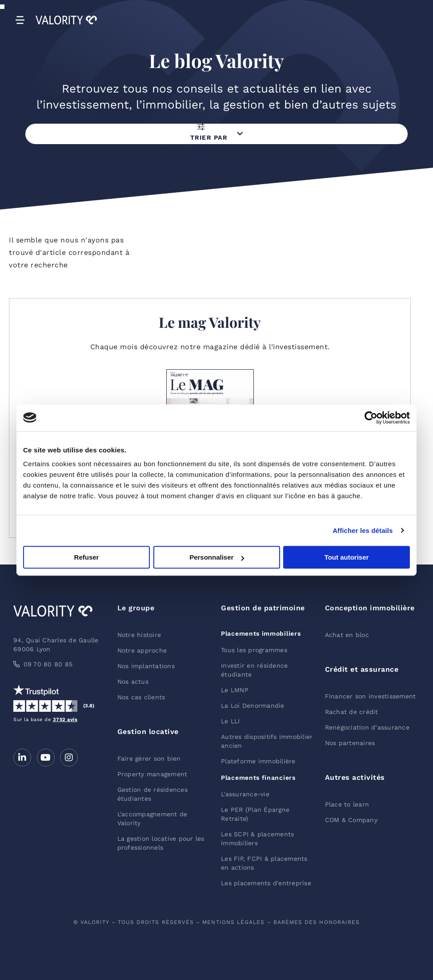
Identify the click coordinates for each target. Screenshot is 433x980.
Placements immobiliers (261, 633)
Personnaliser (217, 557)
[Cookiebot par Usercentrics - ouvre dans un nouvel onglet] (371, 418)
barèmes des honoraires (317, 922)
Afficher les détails (363, 530)
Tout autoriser (347, 557)
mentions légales (233, 922)
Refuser (87, 557)
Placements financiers (258, 778)
